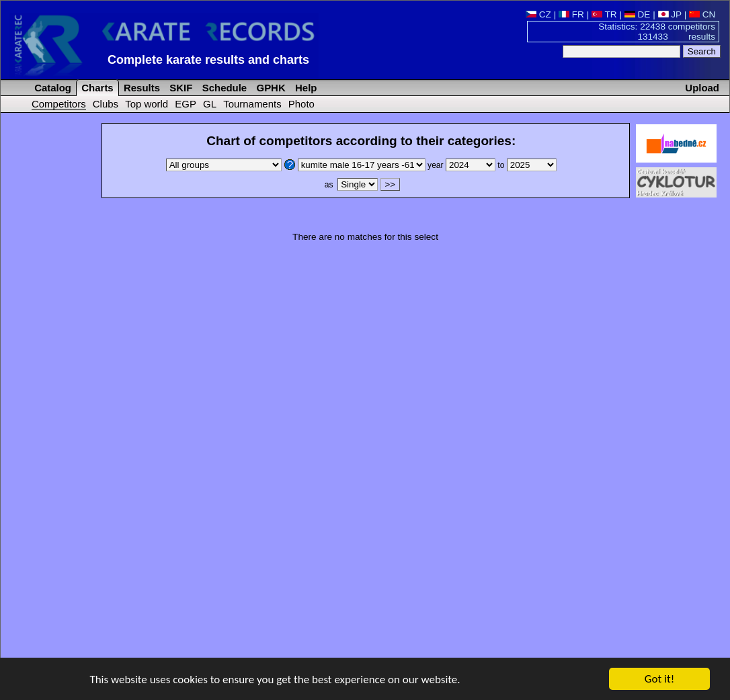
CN (702, 14)
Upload (702, 88)
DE (638, 14)
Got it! (659, 680)
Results (140, 88)
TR (604, 14)
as (351, 185)
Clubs (106, 104)
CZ (538, 14)
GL (210, 104)
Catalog (51, 88)
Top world (147, 104)
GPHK (269, 88)
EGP (186, 104)
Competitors (59, 104)
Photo (301, 104)
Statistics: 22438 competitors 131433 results (657, 32)
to (527, 165)
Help (305, 88)
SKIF (179, 88)
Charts (96, 88)
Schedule (224, 88)
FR (571, 14)
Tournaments (252, 104)
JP (670, 14)
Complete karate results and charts (208, 60)
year (462, 165)
